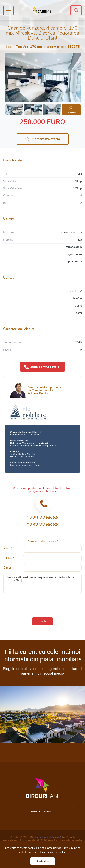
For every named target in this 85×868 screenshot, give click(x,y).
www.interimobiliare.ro (23, 463)
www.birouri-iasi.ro (42, 811)
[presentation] (42, 604)
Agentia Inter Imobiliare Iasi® (48, 837)
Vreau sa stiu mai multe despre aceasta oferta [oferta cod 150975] (42, 583)
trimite (42, 621)
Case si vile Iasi (10, 840)
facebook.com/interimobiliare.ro (28, 465)
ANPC (54, 840)
